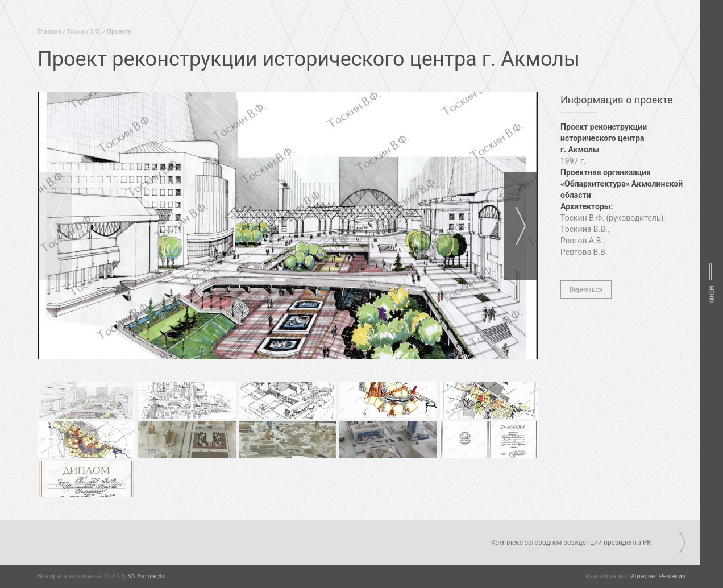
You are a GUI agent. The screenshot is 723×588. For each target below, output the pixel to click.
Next (521, 226)
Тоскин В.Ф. (84, 32)
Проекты (120, 32)
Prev (55, 226)
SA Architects (146, 576)
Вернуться (586, 289)
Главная (49, 32)
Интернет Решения (658, 576)
